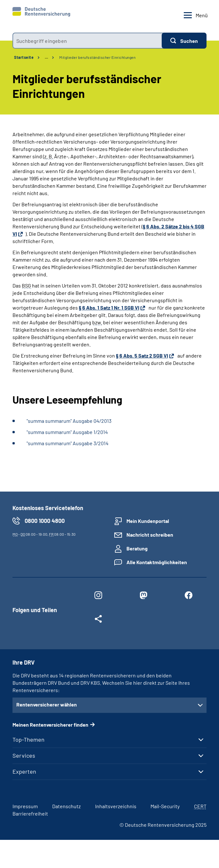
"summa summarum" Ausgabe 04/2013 (69, 421)
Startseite (24, 57)
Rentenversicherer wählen (47, 704)
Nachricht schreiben (150, 535)
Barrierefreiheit (30, 813)
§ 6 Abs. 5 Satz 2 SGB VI (142, 355)
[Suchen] (184, 41)
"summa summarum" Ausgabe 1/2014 (67, 432)
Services (24, 755)
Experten (24, 771)
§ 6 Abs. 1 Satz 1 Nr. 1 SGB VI (109, 308)
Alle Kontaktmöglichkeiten (157, 562)
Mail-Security (165, 806)
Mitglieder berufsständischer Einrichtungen (97, 57)
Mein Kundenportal (148, 521)
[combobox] (87, 41)
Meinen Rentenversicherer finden (50, 725)
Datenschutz (66, 806)
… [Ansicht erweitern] (46, 57)
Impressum (25, 806)
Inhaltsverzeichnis (116, 806)
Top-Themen (28, 739)
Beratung (137, 548)
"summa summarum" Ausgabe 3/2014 (68, 443)
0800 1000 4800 (45, 521)
